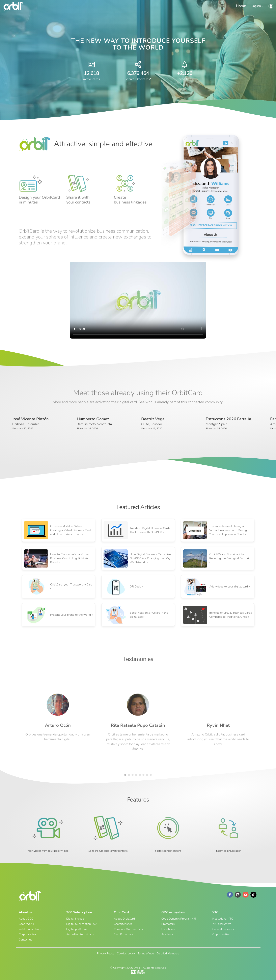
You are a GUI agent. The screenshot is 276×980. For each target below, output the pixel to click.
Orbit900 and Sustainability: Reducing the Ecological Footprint (230, 556)
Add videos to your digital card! (229, 587)
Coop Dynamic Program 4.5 (179, 919)
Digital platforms (77, 929)
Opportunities (221, 934)
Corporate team (29, 934)
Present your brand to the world (71, 615)
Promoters (168, 924)
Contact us (25, 940)
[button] (257, 6)
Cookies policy (126, 954)
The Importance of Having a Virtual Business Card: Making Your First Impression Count (228, 530)
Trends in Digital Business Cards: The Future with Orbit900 (150, 530)
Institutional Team (30, 929)
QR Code (135, 587)
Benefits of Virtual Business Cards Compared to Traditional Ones (231, 615)
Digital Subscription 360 (81, 924)
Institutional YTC (223, 919)
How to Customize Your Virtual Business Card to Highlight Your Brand (70, 558)
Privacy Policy (105, 954)
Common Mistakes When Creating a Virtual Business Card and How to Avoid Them (70, 530)
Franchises (168, 929)
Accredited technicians (80, 934)
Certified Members (168, 954)
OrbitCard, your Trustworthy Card (71, 585)
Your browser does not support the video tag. (138, 300)
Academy (167, 934)
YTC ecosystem (222, 924)
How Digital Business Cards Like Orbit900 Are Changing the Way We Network (150, 558)
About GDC (26, 919)
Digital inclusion (76, 919)
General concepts (223, 929)
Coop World (26, 924)
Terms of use (146, 954)
